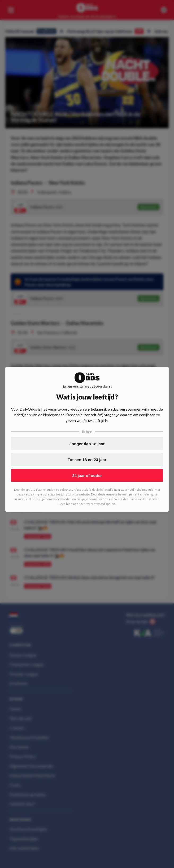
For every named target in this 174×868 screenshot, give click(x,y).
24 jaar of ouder (87, 476)
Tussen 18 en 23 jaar (87, 460)
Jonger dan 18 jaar (87, 444)
